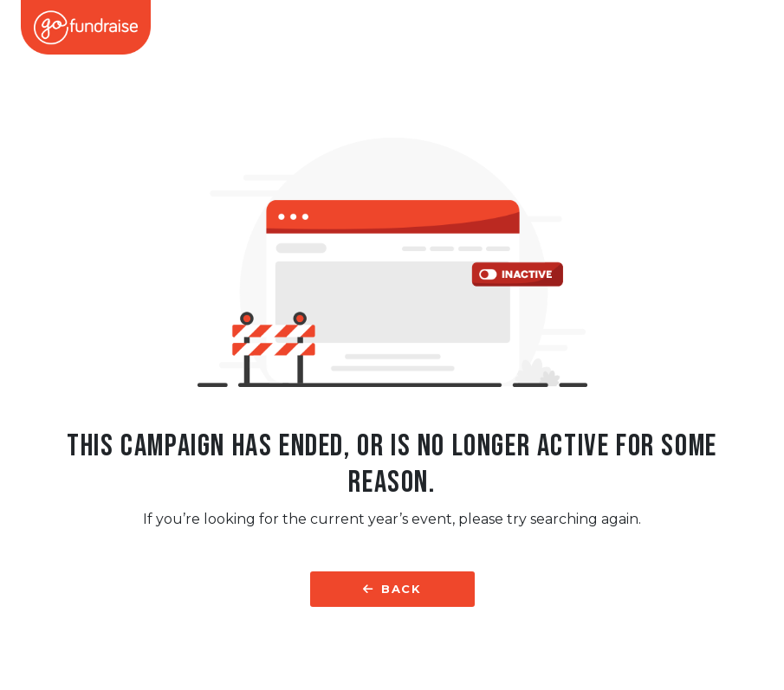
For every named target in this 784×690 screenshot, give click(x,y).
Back (392, 589)
